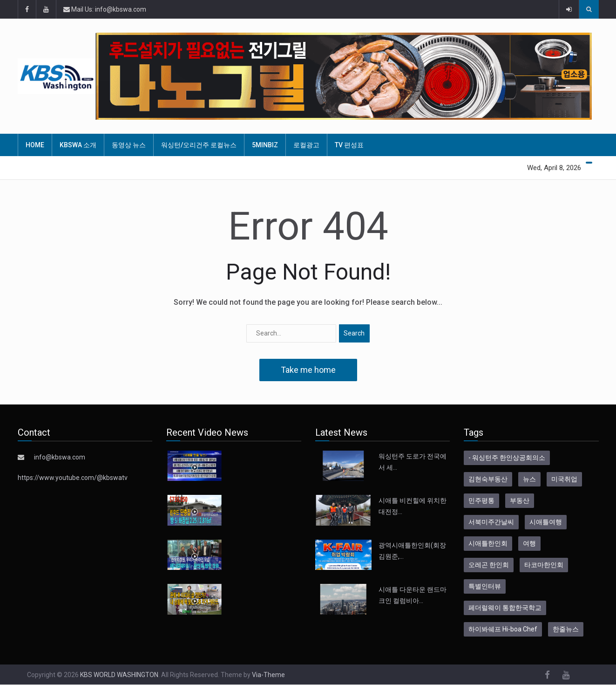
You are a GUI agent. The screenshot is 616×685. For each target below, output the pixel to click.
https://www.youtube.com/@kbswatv (73, 478)
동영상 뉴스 (129, 145)
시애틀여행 (546, 522)
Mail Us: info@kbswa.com (105, 9)
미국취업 (564, 479)
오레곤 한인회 (489, 565)
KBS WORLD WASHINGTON (119, 675)
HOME (35, 145)
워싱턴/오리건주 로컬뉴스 (199, 145)
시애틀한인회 (488, 543)
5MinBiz (265, 145)
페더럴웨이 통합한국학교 (505, 608)
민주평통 (481, 500)
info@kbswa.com (60, 457)
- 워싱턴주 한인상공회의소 (507, 458)
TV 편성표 (349, 145)
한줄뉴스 (566, 629)
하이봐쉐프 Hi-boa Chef (503, 629)
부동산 (520, 500)
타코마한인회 (544, 565)
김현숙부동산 (488, 479)
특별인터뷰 (485, 586)
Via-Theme (268, 675)
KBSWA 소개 (78, 145)
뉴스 (529, 479)
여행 (529, 543)
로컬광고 (306, 145)
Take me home (308, 370)
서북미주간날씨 (491, 522)
